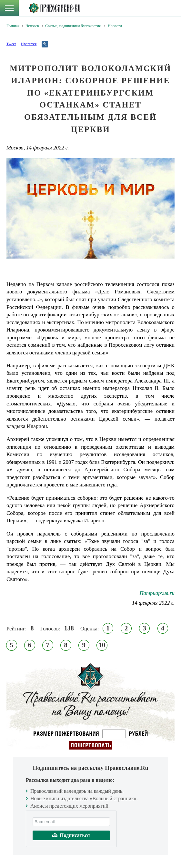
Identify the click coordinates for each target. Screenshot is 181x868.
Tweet (11, 44)
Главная (13, 26)
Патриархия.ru (157, 593)
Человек (32, 26)
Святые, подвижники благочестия (73, 26)
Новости (115, 26)
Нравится (29, 44)
